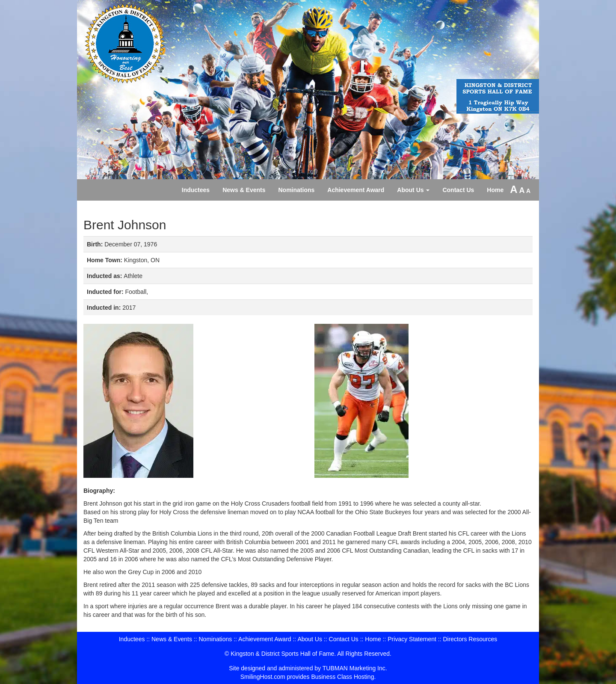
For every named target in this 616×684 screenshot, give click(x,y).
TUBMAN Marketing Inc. (355, 668)
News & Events (244, 190)
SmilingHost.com (263, 677)
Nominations (297, 190)
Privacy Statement (412, 639)
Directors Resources (470, 639)
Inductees (196, 190)
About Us (413, 190)
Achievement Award (356, 190)
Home (495, 190)
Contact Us (458, 190)
